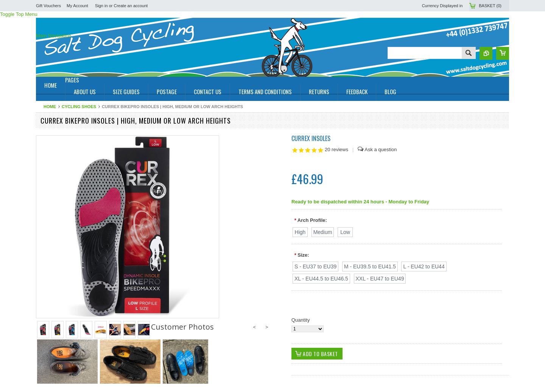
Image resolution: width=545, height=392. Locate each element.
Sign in (101, 6)
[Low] (345, 232)
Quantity (301, 320)
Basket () (490, 6)
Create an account (131, 6)
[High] (300, 232)
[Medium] (323, 232)
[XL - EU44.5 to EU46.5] (321, 279)
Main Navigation (54, 36)
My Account (77, 6)
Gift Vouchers (48, 6)
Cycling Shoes (79, 107)
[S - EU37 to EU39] (315, 266)
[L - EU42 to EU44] (424, 266)
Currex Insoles (311, 138)
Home (50, 107)
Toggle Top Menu (19, 14)
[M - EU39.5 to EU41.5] (370, 266)
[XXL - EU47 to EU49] (380, 279)
